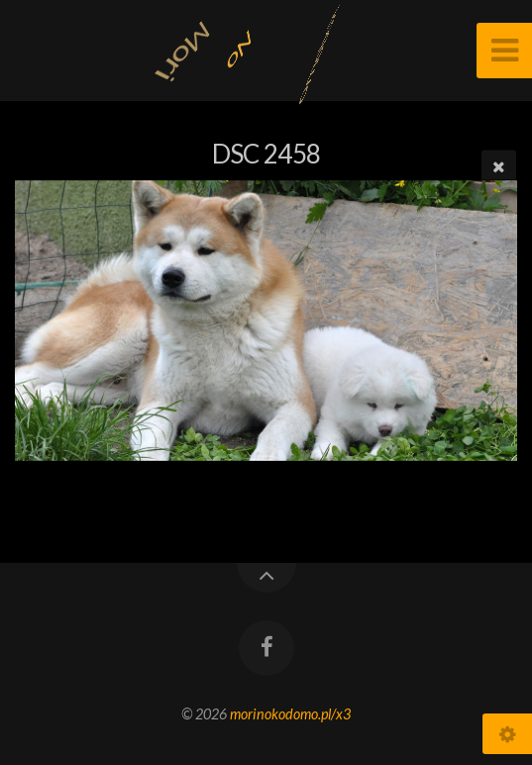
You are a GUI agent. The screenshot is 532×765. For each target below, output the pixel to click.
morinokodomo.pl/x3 (290, 714)
